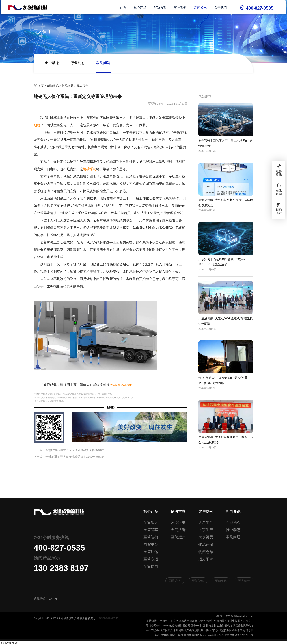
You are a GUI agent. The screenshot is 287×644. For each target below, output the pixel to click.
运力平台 (206, 559)
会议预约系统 (162, 635)
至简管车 (151, 530)
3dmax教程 (168, 626)
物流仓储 (206, 552)
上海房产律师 (187, 621)
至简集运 (151, 522)
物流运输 (206, 544)
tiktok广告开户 (164, 631)
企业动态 (52, 63)
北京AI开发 (247, 635)
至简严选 (178, 530)
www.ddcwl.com (122, 385)
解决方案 (161, 7)
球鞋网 (212, 621)
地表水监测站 (192, 635)
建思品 (249, 631)
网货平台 (151, 544)
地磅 (37, 125)
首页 (124, 7)
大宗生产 (206, 530)
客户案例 (181, 7)
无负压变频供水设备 (228, 635)
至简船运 (151, 552)
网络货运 (175, 581)
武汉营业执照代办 (243, 626)
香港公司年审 (154, 626)
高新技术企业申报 (227, 621)
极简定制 (211, 626)
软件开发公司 (246, 621)
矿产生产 (206, 522)
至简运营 (178, 537)
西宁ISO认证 (198, 626)
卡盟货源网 (225, 631)
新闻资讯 (201, 7)
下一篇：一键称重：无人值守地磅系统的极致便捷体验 (69, 457)
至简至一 (165, 621)
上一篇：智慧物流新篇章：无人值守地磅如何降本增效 (69, 450)
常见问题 (103, 63)
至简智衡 (151, 537)
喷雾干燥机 (177, 635)
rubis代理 (151, 631)
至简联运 (151, 559)
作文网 (175, 621)
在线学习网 (239, 631)
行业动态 (78, 63)
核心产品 (141, 7)
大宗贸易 (206, 537)
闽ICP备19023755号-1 (111, 619)
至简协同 (151, 566)
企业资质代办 (225, 626)
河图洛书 (178, 522)
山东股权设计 (197, 631)
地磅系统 (90, 169)
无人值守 (83, 86)
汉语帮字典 (202, 621)
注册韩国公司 (182, 626)
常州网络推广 (181, 631)
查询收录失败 (9, 642)
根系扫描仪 (212, 631)
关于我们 (221, 7)
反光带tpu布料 (208, 635)
